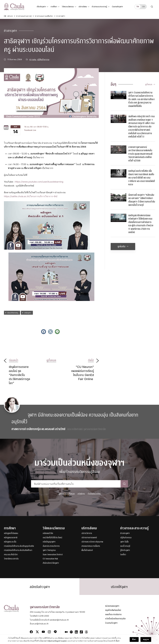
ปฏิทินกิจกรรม (43, 60)
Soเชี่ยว (123, 555)
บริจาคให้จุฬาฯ (119, 587)
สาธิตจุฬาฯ (28, 313)
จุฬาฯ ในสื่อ (124, 542)
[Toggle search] (152, 7)
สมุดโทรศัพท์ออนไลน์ (113, 610)
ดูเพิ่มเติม (123, 246)
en (143, 7)
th (138, 7)
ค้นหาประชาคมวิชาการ (51, 546)
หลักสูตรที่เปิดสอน (11, 533)
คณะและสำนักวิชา (11, 555)
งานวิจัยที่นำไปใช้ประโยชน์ (52, 538)
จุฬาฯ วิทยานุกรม (49, 550)
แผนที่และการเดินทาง (113, 615)
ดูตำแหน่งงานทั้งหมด (67, 494)
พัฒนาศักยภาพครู (13, 313)
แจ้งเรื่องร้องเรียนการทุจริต (115, 619)
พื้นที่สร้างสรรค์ (87, 550)
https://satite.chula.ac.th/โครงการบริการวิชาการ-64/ (31, 196)
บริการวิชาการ (87, 533)
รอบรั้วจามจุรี (125, 546)
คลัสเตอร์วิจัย (48, 533)
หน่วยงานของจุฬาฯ (112, 606)
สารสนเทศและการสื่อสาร (91, 546)
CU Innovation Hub (50, 559)
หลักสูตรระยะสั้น (10, 542)
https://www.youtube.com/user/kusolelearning (39, 182)
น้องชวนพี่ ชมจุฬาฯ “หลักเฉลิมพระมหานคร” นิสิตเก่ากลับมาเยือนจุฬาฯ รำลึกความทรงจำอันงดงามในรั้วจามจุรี (142, 200)
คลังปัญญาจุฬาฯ (49, 542)
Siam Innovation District (53, 555)
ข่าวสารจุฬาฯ (10, 31)
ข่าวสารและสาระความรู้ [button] (99, 7)
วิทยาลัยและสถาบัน (11, 559)
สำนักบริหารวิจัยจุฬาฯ (51, 563)
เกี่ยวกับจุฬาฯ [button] (41, 7)
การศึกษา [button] (54, 7)
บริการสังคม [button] (83, 7)
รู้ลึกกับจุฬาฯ (125, 550)
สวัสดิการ (81, 494)
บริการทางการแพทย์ (89, 538)
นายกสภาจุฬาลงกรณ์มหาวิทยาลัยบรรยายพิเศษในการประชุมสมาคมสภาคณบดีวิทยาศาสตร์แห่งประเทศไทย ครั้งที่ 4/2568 (140, 154)
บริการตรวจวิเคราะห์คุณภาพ (92, 542)
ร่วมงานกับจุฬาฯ (117, 7)
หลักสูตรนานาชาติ (11, 538)
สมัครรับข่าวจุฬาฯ (40, 587)
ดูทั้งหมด (150, 84)
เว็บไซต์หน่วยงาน (94, 494)
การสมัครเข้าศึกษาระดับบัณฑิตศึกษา (18, 550)
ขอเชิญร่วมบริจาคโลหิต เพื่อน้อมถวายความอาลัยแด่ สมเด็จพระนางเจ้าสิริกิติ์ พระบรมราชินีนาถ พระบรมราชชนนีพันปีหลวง (142, 178)
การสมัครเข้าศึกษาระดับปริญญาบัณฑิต (19, 546)
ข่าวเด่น (33, 60)
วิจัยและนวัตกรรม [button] (68, 7)
